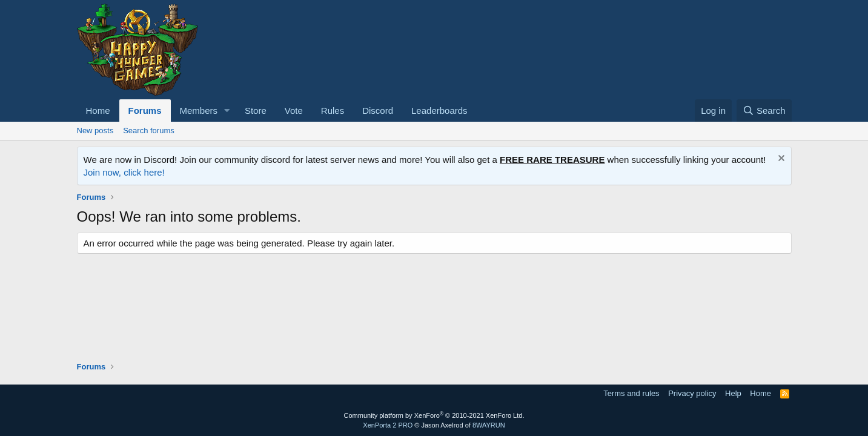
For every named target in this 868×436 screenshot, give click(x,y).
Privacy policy (692, 393)
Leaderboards (439, 111)
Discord (378, 111)
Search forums (149, 130)
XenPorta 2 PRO (388, 425)
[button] (227, 111)
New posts (95, 130)
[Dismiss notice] (780, 160)
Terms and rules (631, 393)
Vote (294, 111)
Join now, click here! (124, 172)
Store (256, 111)
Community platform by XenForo (434, 415)
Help (733, 393)
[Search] (764, 111)
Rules (333, 111)
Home (98, 111)
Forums (145, 111)
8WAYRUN (489, 425)
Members (199, 111)
